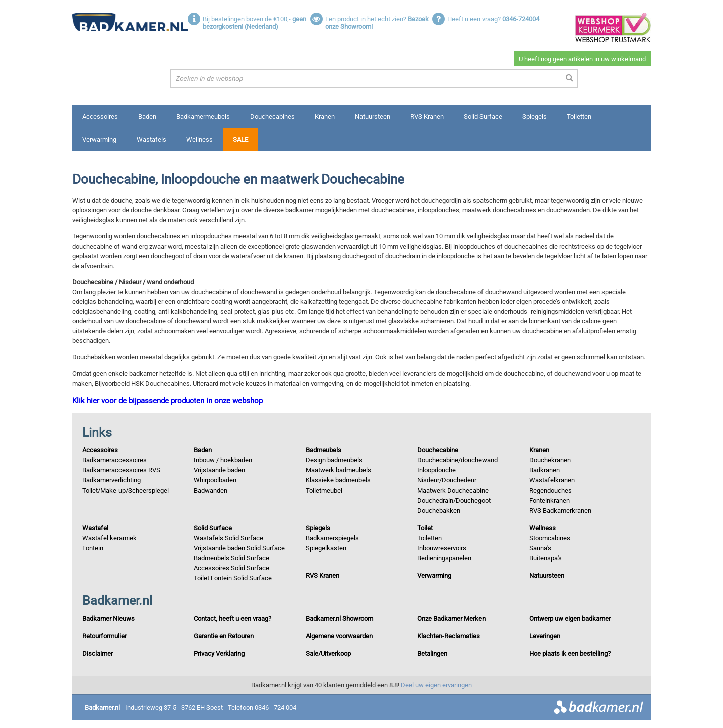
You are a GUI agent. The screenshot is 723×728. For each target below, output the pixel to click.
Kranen (325, 117)
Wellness (200, 139)
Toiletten (579, 117)
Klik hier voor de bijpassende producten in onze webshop (167, 401)
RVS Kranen (427, 117)
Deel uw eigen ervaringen (436, 685)
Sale (240, 139)
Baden (147, 117)
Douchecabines (272, 117)
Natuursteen (373, 117)
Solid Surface (483, 117)
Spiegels (534, 117)
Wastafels (151, 139)
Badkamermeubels (203, 117)
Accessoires (100, 117)
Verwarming (99, 139)
